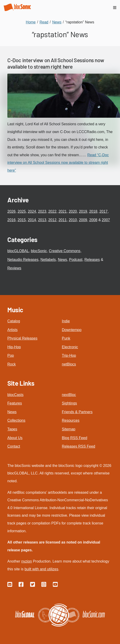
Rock (11, 364)
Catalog (14, 321)
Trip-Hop (69, 355)
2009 (83, 220)
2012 (52, 220)
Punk (66, 338)
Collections (16, 420)
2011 (63, 220)
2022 (52, 211)
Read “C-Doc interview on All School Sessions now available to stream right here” (58, 163)
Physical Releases (22, 338)
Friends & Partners (77, 412)
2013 (42, 220)
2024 (32, 211)
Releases (92, 260)
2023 (42, 211)
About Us (15, 438)
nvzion (26, 561)
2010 (73, 220)
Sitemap (69, 429)
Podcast (76, 260)
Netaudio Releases (23, 260)
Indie (66, 321)
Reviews (14, 268)
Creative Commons (65, 251)
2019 (83, 211)
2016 (11, 220)
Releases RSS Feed (79, 446)
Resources (71, 420)
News (63, 260)
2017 (103, 211)
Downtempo (72, 330)
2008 (93, 220)
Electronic (70, 347)
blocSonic (39, 251)
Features (15, 403)
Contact (14, 446)
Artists (12, 330)
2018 (93, 211)
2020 (73, 211)
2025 (22, 211)
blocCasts (15, 395)
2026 (11, 211)
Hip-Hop (14, 347)
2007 (106, 220)
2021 (63, 211)
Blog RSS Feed (74, 438)
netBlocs (69, 364)
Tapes (12, 429)
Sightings (69, 403)
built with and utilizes (41, 569)
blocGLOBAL (18, 251)
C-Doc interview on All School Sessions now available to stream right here (56, 63)
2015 (22, 220)
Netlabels (48, 260)
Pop (11, 355)
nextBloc (69, 395)
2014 (32, 220)
